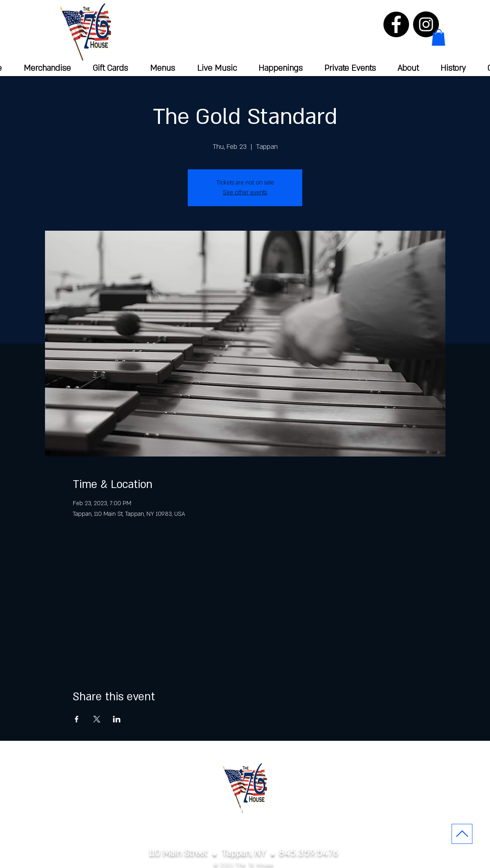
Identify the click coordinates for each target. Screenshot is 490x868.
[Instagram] (426, 24)
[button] (438, 37)
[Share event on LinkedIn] (117, 719)
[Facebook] (396, 24)
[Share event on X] (97, 719)
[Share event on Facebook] (77, 719)
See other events (245, 192)
